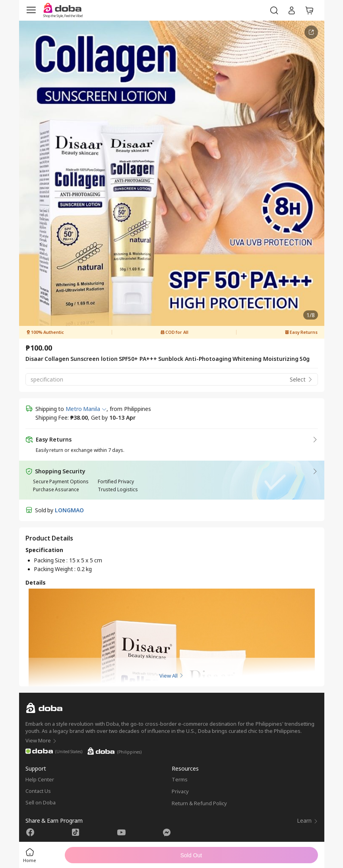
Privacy (180, 791)
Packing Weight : (55, 569)
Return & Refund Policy (200, 803)
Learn (307, 821)
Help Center (40, 779)
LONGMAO (69, 510)
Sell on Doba (41, 802)
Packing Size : (51, 560)
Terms (180, 779)
